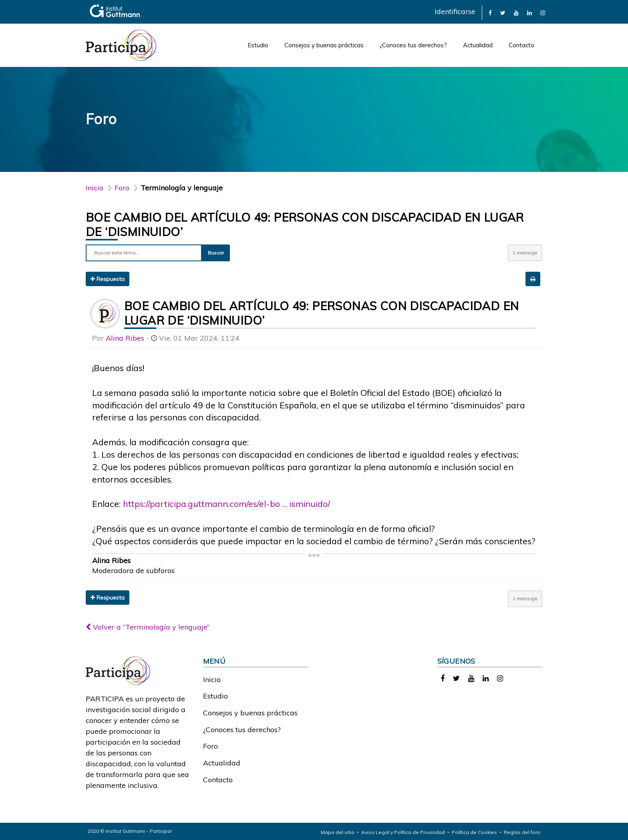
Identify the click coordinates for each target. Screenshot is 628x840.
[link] (490, 12)
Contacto (521, 45)
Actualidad (478, 45)
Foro (210, 746)
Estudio (258, 45)
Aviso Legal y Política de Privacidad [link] (403, 832)
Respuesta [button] (108, 279)
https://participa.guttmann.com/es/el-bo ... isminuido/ (226, 504)
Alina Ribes (125, 338)
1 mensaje (525, 253)
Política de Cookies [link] (474, 832)
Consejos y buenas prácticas (324, 45)
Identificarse (455, 11)
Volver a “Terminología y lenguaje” (148, 627)
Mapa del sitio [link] (338, 832)
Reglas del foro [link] (522, 832)
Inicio (95, 188)
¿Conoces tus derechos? (413, 45)
